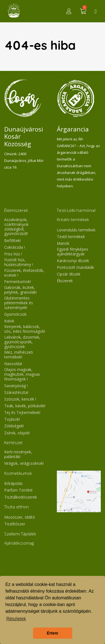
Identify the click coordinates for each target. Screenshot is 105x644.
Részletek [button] (16, 619)
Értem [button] (53, 633)
